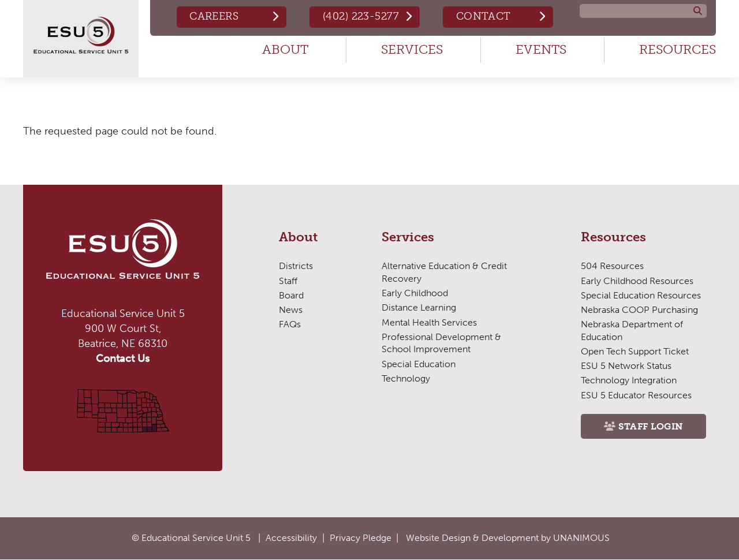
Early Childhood (415, 293)
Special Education (419, 364)
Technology (406, 378)
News (291, 310)
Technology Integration (629, 380)
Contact (484, 16)
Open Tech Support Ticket (635, 351)
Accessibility (291, 538)
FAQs (290, 324)
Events (541, 49)
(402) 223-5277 (361, 16)
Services (412, 49)
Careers (214, 16)
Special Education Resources (641, 295)
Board (291, 295)
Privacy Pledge (361, 538)
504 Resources (612, 266)
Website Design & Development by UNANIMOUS (508, 538)
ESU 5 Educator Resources (636, 395)
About (285, 49)
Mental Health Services (429, 322)
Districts (296, 266)
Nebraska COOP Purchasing (639, 310)
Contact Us (123, 359)
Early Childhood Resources (637, 281)
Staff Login (651, 426)
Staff (288, 281)
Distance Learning (419, 307)
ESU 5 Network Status (626, 366)
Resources (678, 49)
